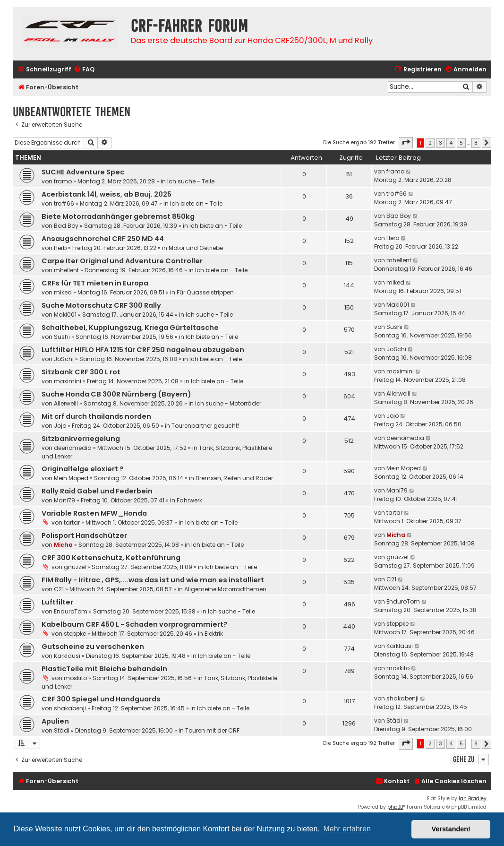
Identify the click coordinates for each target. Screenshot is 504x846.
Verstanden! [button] (451, 829)
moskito (75, 678)
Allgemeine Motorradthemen (225, 589)
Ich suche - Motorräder (228, 403)
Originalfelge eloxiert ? (83, 469)
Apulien (55, 721)
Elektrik (214, 634)
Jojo (60, 426)
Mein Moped (71, 478)
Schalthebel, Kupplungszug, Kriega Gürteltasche (130, 328)
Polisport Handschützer (84, 535)
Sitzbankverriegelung (81, 439)
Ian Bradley (473, 799)
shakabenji (70, 708)
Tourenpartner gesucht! (205, 426)
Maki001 (65, 315)
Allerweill (66, 403)
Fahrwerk (189, 500)
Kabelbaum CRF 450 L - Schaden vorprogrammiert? (135, 624)
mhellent (66, 270)
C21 (59, 589)
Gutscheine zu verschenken (93, 647)
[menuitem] (84, 70)
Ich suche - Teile (191, 181)
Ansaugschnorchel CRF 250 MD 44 (103, 239)
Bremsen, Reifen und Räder (234, 478)
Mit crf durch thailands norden (96, 416)
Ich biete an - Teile (196, 203)
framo (63, 181)
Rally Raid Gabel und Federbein (97, 491)
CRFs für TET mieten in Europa (95, 283)
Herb (60, 248)
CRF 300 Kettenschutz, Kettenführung (111, 558)
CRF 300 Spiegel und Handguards (101, 699)
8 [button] (476, 143)
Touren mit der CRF (212, 730)
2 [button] (430, 143)
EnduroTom (71, 611)
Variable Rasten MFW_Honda (94, 513)
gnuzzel (75, 567)
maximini (68, 381)
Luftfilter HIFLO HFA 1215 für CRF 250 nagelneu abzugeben (143, 350)
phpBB (395, 807)
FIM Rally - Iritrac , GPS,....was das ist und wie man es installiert (153, 580)
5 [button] (461, 143)
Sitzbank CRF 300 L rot (81, 372)
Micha (63, 545)
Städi (62, 730)
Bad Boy (66, 226)
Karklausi (67, 656)
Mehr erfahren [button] (347, 829)
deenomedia (73, 448)
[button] (406, 143)
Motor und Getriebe (196, 248)
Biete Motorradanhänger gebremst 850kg (118, 216)
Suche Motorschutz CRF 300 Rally (101, 305)
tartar (72, 522)
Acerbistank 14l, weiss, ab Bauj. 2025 (107, 194)
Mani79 (64, 500)
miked (63, 292)
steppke (75, 634)
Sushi (62, 337)
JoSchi (64, 359)
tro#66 (64, 203)
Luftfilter (57, 602)
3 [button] (440, 143)
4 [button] (451, 143)
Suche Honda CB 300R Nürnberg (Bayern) (116, 394)
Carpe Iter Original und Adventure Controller (122, 261)
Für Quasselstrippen (205, 292)
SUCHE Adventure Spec (83, 172)
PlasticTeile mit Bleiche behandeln (104, 669)
